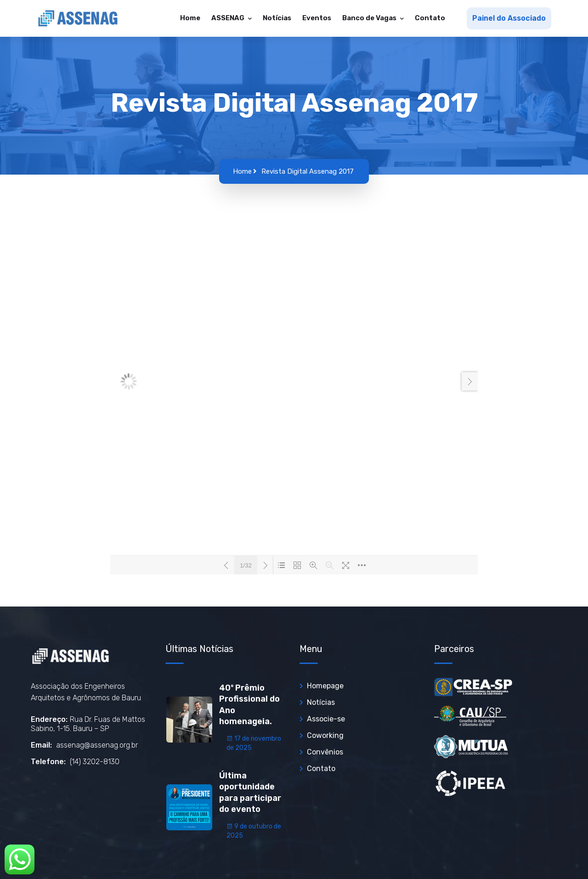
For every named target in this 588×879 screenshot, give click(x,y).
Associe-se (326, 719)
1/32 (246, 565)
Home (190, 18)
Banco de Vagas (370, 18)
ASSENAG (229, 18)
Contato (430, 18)
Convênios (325, 752)
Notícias (277, 18)
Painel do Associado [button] (509, 18)
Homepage (325, 686)
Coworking (325, 735)
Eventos (317, 18)
